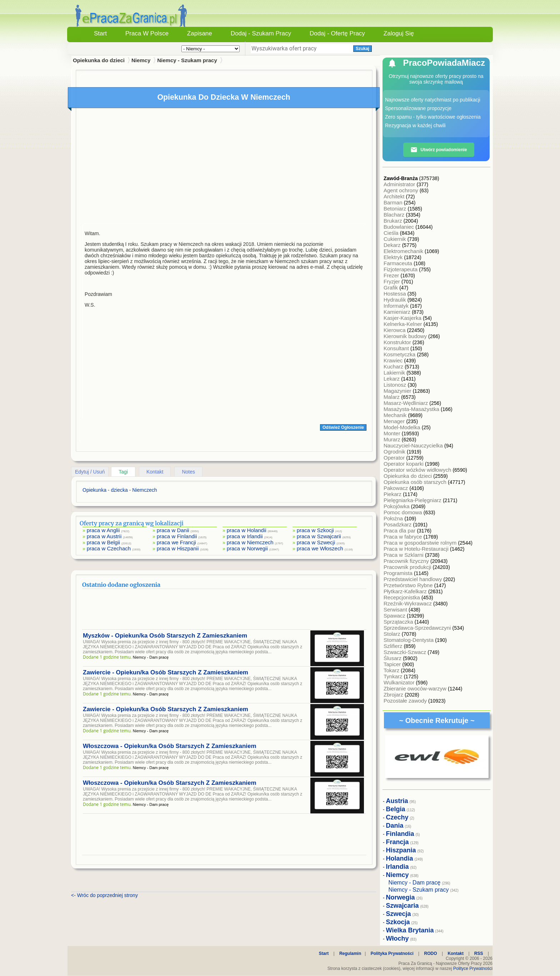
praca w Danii (173, 530)
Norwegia (401, 897)
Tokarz (392, 670)
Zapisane (200, 33)
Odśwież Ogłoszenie (343, 427)
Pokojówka (397, 506)
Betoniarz (396, 209)
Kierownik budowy (406, 336)
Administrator (400, 184)
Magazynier (398, 391)
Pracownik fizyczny (407, 561)
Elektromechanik (404, 251)
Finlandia (400, 834)
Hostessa (396, 294)
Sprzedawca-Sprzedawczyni (418, 628)
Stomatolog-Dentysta (409, 640)
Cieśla (392, 233)
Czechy (397, 817)
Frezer (392, 275)
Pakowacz (397, 488)
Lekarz (392, 379)
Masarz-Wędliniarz (406, 403)
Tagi (123, 472)
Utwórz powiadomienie (439, 150)
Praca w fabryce (404, 537)
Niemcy (141, 60)
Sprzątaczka (399, 622)
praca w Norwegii (247, 548)
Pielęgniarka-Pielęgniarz (413, 500)
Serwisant (396, 610)
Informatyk (397, 306)
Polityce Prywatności (473, 968)
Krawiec (394, 360)
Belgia (396, 809)
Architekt (395, 196)
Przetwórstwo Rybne (409, 585)
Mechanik (396, 415)
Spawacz (395, 616)
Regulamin (350, 953)
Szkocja (398, 922)
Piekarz (393, 494)
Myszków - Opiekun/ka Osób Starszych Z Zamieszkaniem (165, 636)
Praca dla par (400, 531)
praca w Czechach (109, 548)
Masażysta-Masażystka (412, 409)
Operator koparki (404, 464)
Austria (397, 801)
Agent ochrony (402, 190)
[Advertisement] (224, 167)
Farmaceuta (399, 263)
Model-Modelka (403, 427)
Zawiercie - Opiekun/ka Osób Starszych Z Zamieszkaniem (166, 672)
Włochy (397, 938)
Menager (395, 421)
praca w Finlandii (177, 536)
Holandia (400, 858)
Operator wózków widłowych (418, 470)
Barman (394, 202)
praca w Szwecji (316, 542)
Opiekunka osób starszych (416, 482)
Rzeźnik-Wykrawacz (408, 603)
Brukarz (394, 221)
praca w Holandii (247, 530)
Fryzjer (392, 281)
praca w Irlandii (245, 536)
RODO (431, 953)
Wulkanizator (400, 682)
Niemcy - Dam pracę (415, 883)
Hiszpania (401, 850)
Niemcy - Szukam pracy (187, 60)
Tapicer (393, 664)
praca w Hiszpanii (178, 548)
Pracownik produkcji (408, 567)
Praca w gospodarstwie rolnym (421, 543)
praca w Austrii (104, 536)
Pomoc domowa (404, 512)
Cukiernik (396, 239)
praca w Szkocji (315, 530)
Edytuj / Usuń (90, 472)
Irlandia (397, 867)
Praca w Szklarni (404, 555)
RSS (479, 953)
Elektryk (394, 257)
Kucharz (394, 366)
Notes (188, 472)
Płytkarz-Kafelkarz (406, 591)
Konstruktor (398, 342)
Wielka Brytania (410, 930)
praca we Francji (176, 542)
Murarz (393, 439)
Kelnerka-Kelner (404, 324)
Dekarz (393, 245)
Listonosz (396, 385)
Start (100, 33)
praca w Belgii (103, 542)
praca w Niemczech (250, 542)
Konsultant (397, 348)
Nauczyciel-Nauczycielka (414, 445)
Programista (399, 573)
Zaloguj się (399, 33)
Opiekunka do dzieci (408, 476)
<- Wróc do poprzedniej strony (104, 895)
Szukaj (362, 49)
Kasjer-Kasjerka (403, 318)
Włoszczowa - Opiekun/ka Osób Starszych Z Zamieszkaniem (170, 746)
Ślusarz (393, 658)
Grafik (391, 288)
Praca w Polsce (147, 33)
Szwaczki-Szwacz (406, 652)
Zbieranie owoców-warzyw (416, 688)
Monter (393, 433)
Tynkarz (394, 676)
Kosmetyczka (400, 354)
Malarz (392, 397)
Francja (397, 842)
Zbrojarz (394, 695)
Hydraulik (396, 300)
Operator (395, 458)
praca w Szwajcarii (319, 536)
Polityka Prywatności (392, 953)
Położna (394, 518)
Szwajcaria (402, 906)
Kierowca (395, 330)
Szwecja (399, 914)
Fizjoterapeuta (401, 269)
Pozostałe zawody (406, 701)
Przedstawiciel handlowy (414, 579)
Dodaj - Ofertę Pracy (337, 33)
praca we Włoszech (320, 548)
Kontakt (155, 472)
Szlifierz (394, 646)
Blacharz (395, 215)
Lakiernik (395, 373)
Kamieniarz (398, 312)
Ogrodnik (395, 452)
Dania (395, 826)
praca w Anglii (103, 530)
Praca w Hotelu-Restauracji (417, 549)
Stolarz (393, 634)
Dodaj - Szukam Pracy (261, 33)
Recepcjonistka (402, 597)
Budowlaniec (399, 227)
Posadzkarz (398, 524)
